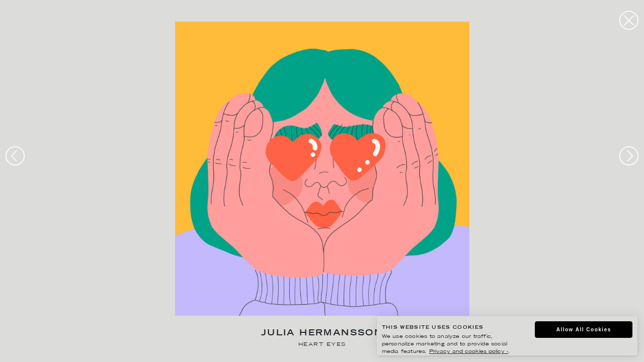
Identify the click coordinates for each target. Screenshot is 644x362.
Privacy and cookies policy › (469, 352)
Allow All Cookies (584, 330)
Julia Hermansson (322, 334)
